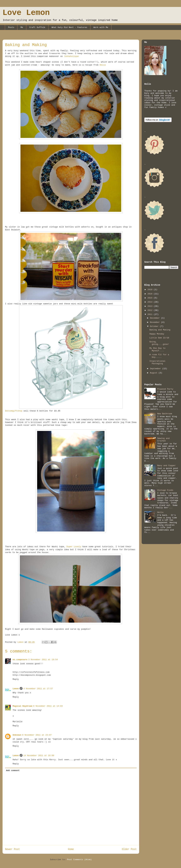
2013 (151, 306)
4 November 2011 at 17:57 (38, 689)
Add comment (13, 771)
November (156, 322)
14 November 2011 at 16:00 (39, 756)
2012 (151, 310)
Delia (103, 65)
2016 (151, 294)
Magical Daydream (22, 706)
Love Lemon (26, 13)
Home (71, 849)
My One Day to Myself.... (157, 349)
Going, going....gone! (159, 343)
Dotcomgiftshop (14, 411)
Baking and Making (160, 330)
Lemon (16, 689)
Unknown (17, 735)
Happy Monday (157, 334)
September (156, 369)
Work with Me (101, 27)
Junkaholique (71, 56)
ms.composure (20, 660)
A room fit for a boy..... (159, 356)
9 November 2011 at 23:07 (37, 735)
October (155, 326)
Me (22, 27)
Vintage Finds (165, 490)
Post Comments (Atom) (79, 860)
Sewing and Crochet (163, 440)
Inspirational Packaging (157, 362)
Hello (160, 512)
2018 (151, 290)
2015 (151, 298)
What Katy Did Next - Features (69, 27)
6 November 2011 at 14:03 (48, 706)
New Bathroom (165, 414)
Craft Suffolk (37, 27)
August (154, 373)
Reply (16, 679)
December (156, 318)
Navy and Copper (166, 466)
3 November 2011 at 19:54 (43, 660)
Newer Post (12, 849)
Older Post (129, 849)
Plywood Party (165, 389)
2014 (151, 302)
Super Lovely (74, 547)
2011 (151, 314)
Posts (11, 27)
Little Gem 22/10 (159, 338)
